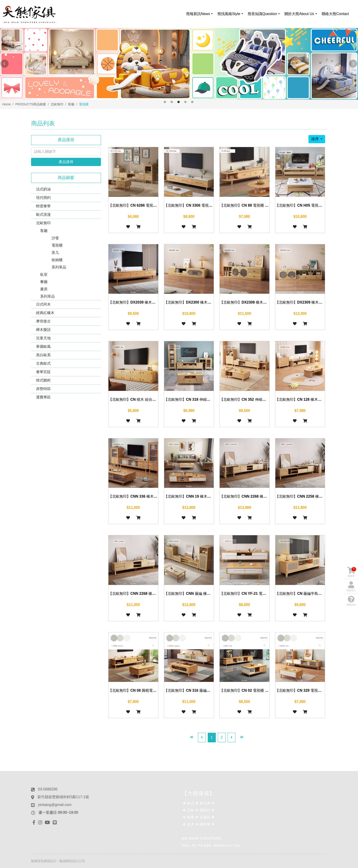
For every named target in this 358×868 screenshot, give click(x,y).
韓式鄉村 (43, 380)
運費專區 (43, 397)
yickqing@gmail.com (55, 805)
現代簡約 (43, 198)
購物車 (352, 572)
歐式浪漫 (43, 214)
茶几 (55, 253)
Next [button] (353, 64)
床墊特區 (43, 389)
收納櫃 (57, 260)
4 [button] (185, 102)
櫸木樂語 (43, 330)
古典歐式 (43, 363)
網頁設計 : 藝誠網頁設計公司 (64, 861)
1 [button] (165, 102)
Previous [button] (5, 64)
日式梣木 (43, 304)
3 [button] (179, 102)
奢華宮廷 (43, 372)
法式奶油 (43, 189)
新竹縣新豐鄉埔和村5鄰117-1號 (63, 797)
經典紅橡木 (45, 313)
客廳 (44, 231)
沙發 (55, 238)
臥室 (44, 274)
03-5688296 (48, 789)
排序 (315, 139)
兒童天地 (43, 338)
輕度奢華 (43, 206)
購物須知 (351, 601)
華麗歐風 (43, 347)
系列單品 (59, 267)
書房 (44, 289)
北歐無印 (43, 223)
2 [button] (172, 102)
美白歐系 (43, 355)
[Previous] (202, 738)
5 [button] (192, 102)
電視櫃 (57, 245)
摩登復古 (43, 321)
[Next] (232, 738)
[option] (179, 64)
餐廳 (44, 282)
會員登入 (351, 586)
